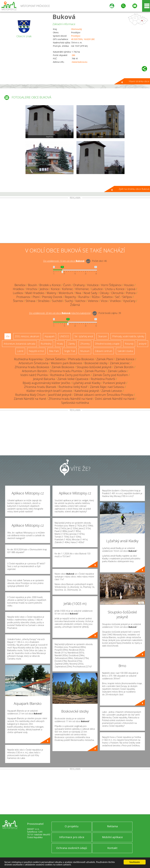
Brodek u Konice (50, 285)
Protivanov (23, 297)
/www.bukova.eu (79, 62)
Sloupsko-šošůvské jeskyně (94, 367)
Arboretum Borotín (34, 371)
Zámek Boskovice (63, 367)
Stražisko (44, 301)
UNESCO (64, 336)
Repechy (70, 297)
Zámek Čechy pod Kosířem (110, 375)
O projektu (72, 826)
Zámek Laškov (117, 371)
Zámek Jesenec (120, 363)
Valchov (80, 301)
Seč (117, 297)
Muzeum (85, 351)
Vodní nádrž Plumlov (34, 375)
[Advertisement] (75, 221)
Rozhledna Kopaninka (28, 359)
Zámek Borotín (124, 367)
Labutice (97, 289)
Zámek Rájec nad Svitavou (107, 387)
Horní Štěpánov (111, 285)
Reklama (112, 826)
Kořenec (68, 289)
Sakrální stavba (125, 351)
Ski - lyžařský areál (84, 336)
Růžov (96, 297)
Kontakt (112, 848)
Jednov (44, 289)
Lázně (20, 351)
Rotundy (129, 344)
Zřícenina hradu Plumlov (66, 371)
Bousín (32, 285)
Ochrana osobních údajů (72, 848)
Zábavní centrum (103, 351)
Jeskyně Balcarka (44, 379)
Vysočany (129, 301)
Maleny (51, 293)
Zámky (72, 344)
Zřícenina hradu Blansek (40, 387)
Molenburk (66, 293)
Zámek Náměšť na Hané (30, 399)
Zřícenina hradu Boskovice (32, 367)
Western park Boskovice (66, 363)
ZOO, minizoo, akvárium (27, 336)
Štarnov (18, 301)
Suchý (69, 301)
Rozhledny (46, 344)
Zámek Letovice (112, 391)
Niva (78, 293)
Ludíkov (18, 293)
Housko (129, 285)
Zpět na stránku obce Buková (134, 189)
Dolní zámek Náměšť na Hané (115, 399)
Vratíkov (115, 301)
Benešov (20, 285)
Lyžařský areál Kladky (87, 383)
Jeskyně (143, 344)
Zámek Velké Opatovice (73, 379)
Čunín (67, 285)
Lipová (131, 289)
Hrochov (32, 289)
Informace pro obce (72, 837)
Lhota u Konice (115, 289)
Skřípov (127, 297)
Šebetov (107, 297)
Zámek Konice (125, 359)
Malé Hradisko (35, 293)
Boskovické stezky (96, 363)
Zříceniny (85, 344)
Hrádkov (18, 289)
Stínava (30, 301)
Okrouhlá (117, 293)
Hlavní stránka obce (139, 81)
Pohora (131, 293)
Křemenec (82, 289)
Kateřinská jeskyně (87, 391)
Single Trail (70, 351)
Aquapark (50, 336)
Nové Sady (90, 293)
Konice (55, 289)
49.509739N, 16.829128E (83, 39)
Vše (8, 336)
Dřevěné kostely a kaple (107, 344)
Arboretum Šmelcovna (33, 363)
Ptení (36, 297)
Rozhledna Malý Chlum (30, 395)
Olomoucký (76, 29)
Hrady (60, 344)
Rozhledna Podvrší (103, 379)
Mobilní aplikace (112, 837)
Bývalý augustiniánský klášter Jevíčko (46, 383)
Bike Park (54, 351)
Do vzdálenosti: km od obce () (60, 313)
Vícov (104, 301)
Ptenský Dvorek (52, 297)
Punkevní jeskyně (114, 383)
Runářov (84, 297)
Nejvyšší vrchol (36, 351)
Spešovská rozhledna (75, 403)
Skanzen (103, 336)
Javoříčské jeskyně (60, 395)
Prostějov (76, 36)
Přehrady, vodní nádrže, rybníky (128, 336)
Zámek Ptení (105, 359)
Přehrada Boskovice (81, 359)
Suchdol (57, 301)
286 (73, 55)
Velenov (93, 301)
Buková (64, 17)
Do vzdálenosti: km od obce (64, 261)
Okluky (104, 293)
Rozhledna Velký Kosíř (73, 387)
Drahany (79, 285)
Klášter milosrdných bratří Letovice (49, 391)
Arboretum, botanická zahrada (19, 344)
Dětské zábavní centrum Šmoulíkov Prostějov (104, 395)
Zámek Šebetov (55, 359)
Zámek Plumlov (95, 371)
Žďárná (75, 305)
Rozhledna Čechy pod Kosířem (70, 375)
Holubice (93, 285)
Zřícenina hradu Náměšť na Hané (71, 399)
